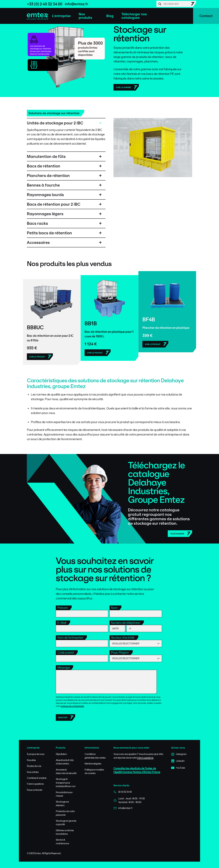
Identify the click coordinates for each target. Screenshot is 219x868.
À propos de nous (36, 754)
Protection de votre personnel (65, 813)
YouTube (178, 768)
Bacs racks (37, 223)
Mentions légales (93, 764)
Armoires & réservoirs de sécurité (66, 771)
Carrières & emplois (37, 778)
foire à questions (145, 758)
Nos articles (33, 772)
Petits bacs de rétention (49, 233)
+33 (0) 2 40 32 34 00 (45, 4)
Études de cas (34, 766)
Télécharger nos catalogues (134, 16)
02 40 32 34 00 (123, 792)
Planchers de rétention (48, 176)
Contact (206, 16)
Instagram (179, 754)
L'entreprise (61, 16)
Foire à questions (35, 784)
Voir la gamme (123, 87)
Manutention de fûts (46, 156)
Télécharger (177, 534)
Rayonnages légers (45, 214)
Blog (110, 16)
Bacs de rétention (44, 166)
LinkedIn (178, 761)
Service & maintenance (62, 841)
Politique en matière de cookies (94, 771)
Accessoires (38, 242)
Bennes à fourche (43, 185)
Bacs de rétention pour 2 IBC (54, 204)
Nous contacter (35, 790)
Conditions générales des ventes (95, 756)
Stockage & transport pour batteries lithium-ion (66, 783)
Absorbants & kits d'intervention (65, 762)
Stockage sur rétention (62, 803)
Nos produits (85, 16)
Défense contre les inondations (65, 832)
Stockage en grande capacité (66, 823)
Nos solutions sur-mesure (65, 794)
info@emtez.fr (77, 4)
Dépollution (61, 754)
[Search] (176, 4)
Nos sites (31, 760)
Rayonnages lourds (45, 195)
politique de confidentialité (72, 706)
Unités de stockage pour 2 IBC (55, 123)
